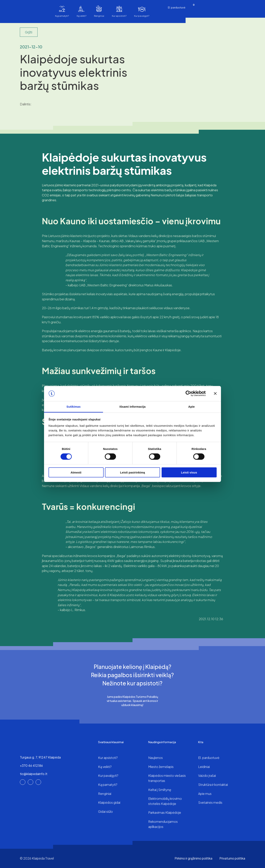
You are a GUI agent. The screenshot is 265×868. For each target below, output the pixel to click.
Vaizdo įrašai (207, 776)
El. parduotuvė (177, 7)
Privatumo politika (232, 858)
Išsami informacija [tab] (133, 407)
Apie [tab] (192, 407)
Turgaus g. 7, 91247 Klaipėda (40, 757)
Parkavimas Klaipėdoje (165, 812)
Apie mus (205, 794)
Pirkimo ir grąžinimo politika (193, 858)
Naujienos (156, 758)
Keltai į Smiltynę (160, 790)
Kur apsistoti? (119, 16)
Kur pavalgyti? (142, 16)
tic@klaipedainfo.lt (34, 774)
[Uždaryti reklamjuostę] (215, 394)
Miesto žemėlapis (161, 767)
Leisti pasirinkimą (133, 472)
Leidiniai (204, 767)
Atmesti (76, 472)
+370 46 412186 (31, 765)
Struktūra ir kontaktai (213, 785)
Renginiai (99, 16)
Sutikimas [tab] (74, 407)
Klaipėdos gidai (109, 802)
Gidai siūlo (105, 811)
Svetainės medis (210, 802)
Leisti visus (189, 472)
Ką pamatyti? (62, 16)
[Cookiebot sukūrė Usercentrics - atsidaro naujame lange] (188, 394)
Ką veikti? (81, 16)
